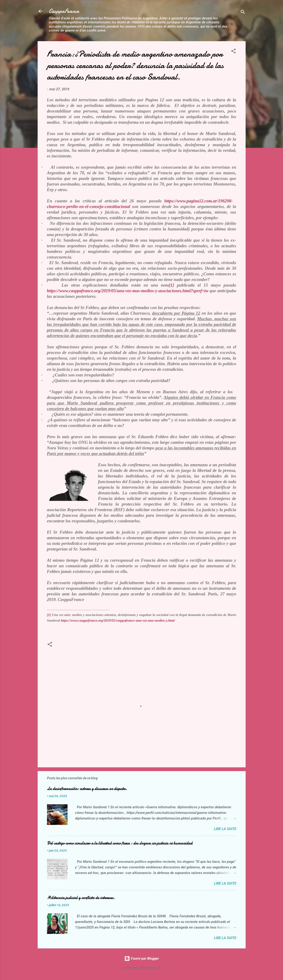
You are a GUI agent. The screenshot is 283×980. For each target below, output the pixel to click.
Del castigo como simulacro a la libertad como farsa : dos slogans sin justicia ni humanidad (120, 843)
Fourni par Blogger (142, 958)
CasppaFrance (64, 11)
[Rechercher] (243, 13)
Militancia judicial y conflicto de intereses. (81, 898)
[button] (233, 52)
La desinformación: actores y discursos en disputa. (87, 789)
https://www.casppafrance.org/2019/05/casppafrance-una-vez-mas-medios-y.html (118, 620)
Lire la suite (225, 829)
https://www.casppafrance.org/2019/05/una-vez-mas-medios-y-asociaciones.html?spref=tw (128, 291)
